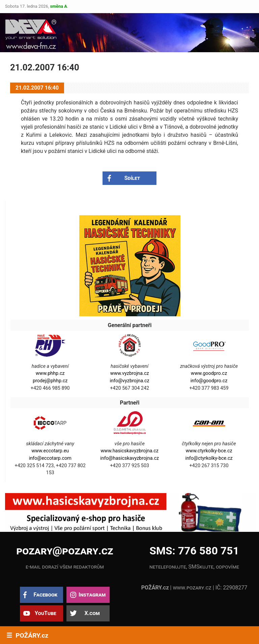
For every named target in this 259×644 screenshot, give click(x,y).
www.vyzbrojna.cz (130, 373)
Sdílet (132, 178)
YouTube (46, 613)
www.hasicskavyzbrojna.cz (129, 451)
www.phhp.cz (50, 373)
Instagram (92, 595)
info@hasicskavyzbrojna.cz (129, 458)
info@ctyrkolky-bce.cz (209, 458)
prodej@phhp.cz (50, 381)
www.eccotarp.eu (50, 451)
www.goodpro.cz (209, 373)
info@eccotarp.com (50, 458)
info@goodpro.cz (209, 381)
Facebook (45, 595)
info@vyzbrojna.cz (130, 381)
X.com (92, 613)
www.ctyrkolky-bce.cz (209, 451)
